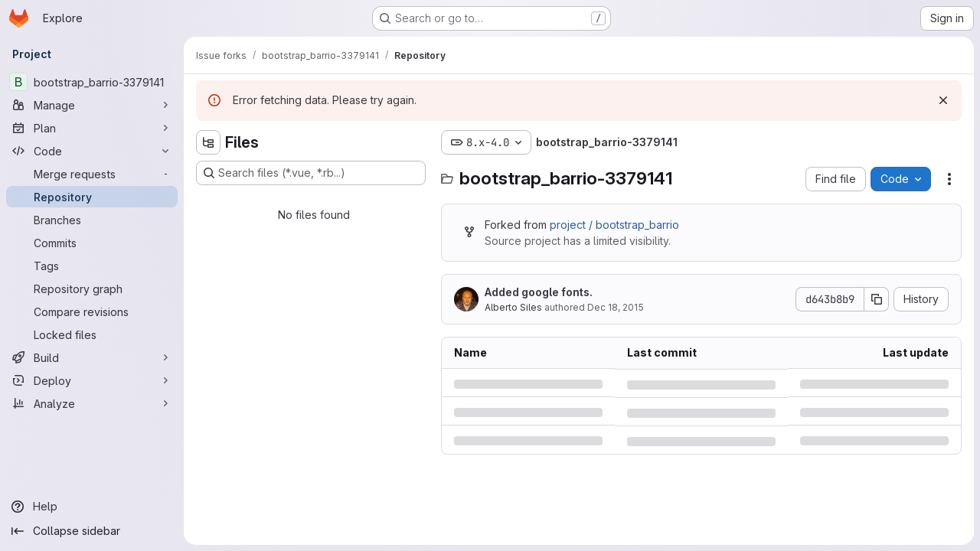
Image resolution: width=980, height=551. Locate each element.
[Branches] (92, 220)
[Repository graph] (92, 289)
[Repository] (92, 197)
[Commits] (92, 243)
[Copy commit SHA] (877, 299)
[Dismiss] (943, 100)
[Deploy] (92, 380)
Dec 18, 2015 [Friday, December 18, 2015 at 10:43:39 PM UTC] (616, 307)
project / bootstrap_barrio (614, 225)
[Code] (92, 151)
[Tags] (92, 266)
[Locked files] (92, 334)
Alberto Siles (513, 307)
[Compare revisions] (92, 311)
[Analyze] (92, 403)
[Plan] (92, 128)
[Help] (92, 507)
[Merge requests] (92, 174)
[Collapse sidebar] (92, 531)
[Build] (92, 357)
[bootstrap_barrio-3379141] (92, 82)
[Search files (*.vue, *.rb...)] (311, 173)
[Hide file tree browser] (208, 142)
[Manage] (92, 105)
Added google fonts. (539, 292)
